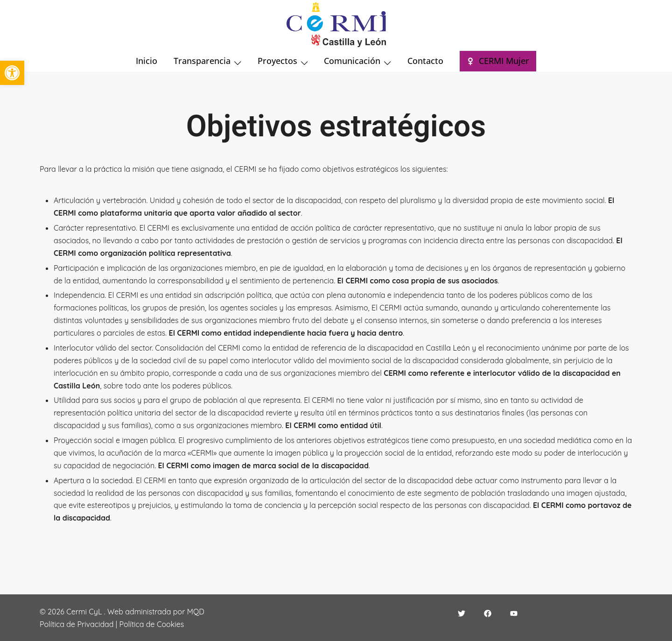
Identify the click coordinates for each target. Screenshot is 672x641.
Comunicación (352, 61)
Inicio (147, 61)
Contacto (425, 61)
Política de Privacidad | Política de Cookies (112, 624)
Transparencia (202, 61)
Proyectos (277, 61)
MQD (196, 612)
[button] (12, 73)
